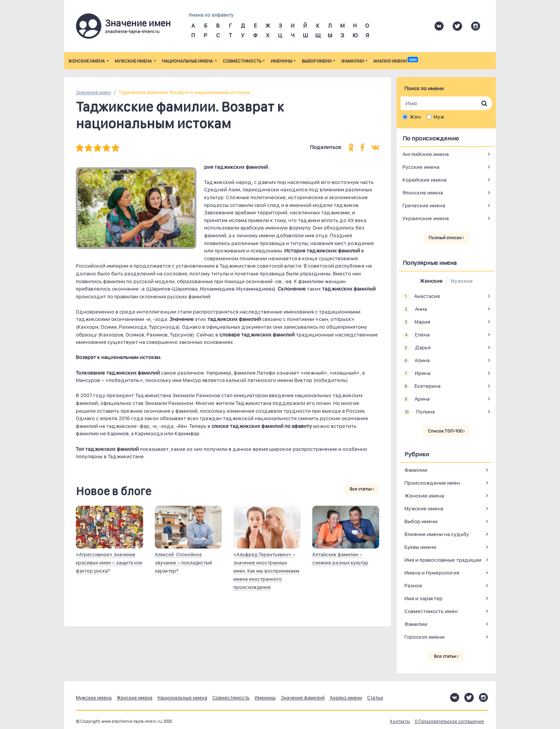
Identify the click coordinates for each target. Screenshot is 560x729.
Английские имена (426, 154)
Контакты (400, 721)
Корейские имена (424, 180)
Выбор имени (317, 61)
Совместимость (242, 61)
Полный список (446, 238)
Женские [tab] (431, 281)
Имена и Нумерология (432, 573)
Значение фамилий (303, 698)
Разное (413, 585)
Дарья (416, 348)
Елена (416, 335)
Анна (415, 309)
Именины (282, 61)
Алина (416, 361)
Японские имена (423, 193)
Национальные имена (188, 61)
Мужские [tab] (462, 281)
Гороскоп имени (424, 637)
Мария (416, 322)
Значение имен (93, 92)
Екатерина (422, 386)
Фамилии (353, 61)
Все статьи (362, 489)
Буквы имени (420, 547)
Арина (416, 399)
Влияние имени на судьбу (437, 534)
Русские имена (421, 167)
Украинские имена (426, 218)
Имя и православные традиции (443, 560)
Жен (415, 117)
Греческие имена (424, 205)
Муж (439, 117)
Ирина (416, 373)
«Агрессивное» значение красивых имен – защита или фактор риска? (109, 563)
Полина (419, 412)
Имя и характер (423, 598)
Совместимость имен (431, 611)
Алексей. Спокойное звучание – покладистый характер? (183, 563)
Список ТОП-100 (446, 431)
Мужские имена (134, 61)
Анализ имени (395, 61)
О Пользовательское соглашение (449, 721)
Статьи (375, 698)
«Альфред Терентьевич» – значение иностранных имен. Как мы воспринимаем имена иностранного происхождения (266, 571)
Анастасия (421, 296)
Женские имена (87, 61)
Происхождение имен (432, 483)
